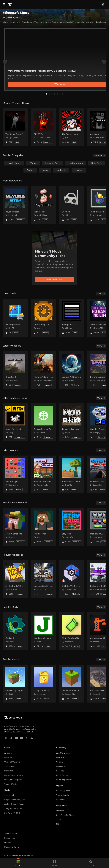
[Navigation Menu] (4, 4)
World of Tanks (11, 784)
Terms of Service (11, 834)
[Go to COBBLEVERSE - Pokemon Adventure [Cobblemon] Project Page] (72, 579)
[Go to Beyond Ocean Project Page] (15, 205)
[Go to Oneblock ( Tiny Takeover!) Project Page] (15, 684)
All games (8, 753)
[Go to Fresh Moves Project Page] (43, 527)
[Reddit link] (32, 738)
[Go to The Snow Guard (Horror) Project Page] (15, 127)
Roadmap (60, 771)
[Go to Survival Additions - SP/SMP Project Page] (72, 370)
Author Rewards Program (15, 804)
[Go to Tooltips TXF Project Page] (72, 318)
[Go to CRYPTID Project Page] (43, 127)
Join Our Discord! (64, 753)
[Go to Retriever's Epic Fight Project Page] (43, 370)
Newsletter (61, 766)
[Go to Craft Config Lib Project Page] (43, 318)
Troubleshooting (63, 795)
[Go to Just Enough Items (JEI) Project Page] (43, 631)
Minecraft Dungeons (13, 780)
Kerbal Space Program (14, 775)
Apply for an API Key (13, 809)
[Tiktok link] (11, 738)
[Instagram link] (6, 738)
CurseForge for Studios (66, 815)
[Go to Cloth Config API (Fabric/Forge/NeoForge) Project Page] (72, 631)
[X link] (27, 738)
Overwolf (60, 811)
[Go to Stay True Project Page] (72, 527)
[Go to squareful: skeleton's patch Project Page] (15, 422)
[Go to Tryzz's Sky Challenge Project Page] (72, 474)
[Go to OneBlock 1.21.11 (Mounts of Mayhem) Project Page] (72, 684)
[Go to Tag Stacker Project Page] (43, 205)
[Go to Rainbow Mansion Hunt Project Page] (43, 474)
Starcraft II (9, 771)
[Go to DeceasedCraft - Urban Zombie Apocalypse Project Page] (43, 579)
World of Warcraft (12, 762)
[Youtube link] (16, 738)
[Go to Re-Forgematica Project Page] (15, 318)
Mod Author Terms (12, 847)
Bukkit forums (62, 775)
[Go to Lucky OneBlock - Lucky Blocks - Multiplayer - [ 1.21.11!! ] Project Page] (43, 684)
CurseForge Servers (64, 780)
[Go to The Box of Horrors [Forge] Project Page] (72, 127)
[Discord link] (21, 738)
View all (101, 294)
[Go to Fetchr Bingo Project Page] (15, 474)
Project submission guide (15, 800)
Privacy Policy (10, 838)
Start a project (10, 795)
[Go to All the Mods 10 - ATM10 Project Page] (15, 579)
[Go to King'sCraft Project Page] (15, 370)
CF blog (59, 762)
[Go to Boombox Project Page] (72, 205)
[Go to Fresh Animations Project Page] (15, 527)
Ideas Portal (61, 758)
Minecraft (8, 758)
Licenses (8, 843)
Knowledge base (63, 791)
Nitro (58, 824)
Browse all (100, 155)
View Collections (54, 279)
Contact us (61, 800)
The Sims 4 (9, 766)
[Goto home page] (10, 4)
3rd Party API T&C (12, 813)
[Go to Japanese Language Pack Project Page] (72, 422)
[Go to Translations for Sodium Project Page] (43, 422)
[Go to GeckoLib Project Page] (15, 631)
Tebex (59, 820)
